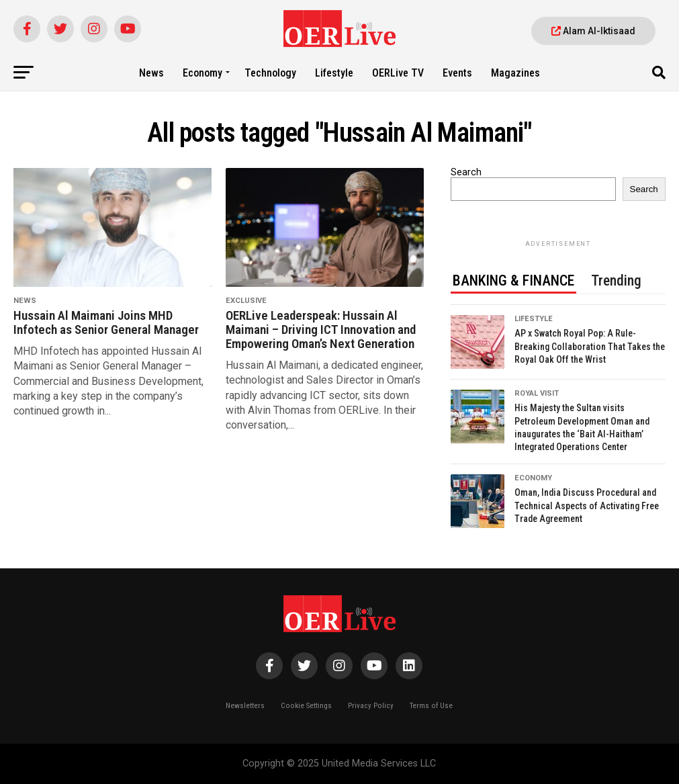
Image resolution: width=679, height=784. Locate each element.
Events (457, 73)
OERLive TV (398, 73)
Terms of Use (431, 706)
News (151, 73)
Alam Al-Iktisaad (593, 31)
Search (466, 172)
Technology (270, 73)
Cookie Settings (306, 706)
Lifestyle (334, 73)
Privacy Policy (371, 706)
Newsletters (245, 706)
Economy (202, 73)
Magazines (515, 73)
